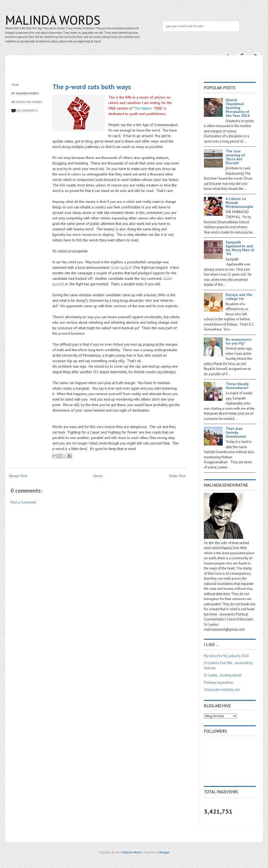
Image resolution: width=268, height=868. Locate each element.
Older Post (177, 476)
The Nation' (143, 108)
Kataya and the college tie (239, 297)
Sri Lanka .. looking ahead (223, 675)
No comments (27, 111)
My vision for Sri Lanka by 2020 (226, 656)
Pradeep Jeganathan (219, 683)
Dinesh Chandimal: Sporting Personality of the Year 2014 (238, 108)
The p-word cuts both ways (92, 87)
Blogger (164, 852)
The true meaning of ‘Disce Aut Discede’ (235, 157)
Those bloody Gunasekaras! (237, 386)
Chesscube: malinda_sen (222, 690)
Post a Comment (23, 502)
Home (98, 476)
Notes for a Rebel (29, 102)
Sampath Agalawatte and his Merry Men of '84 (240, 248)
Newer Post (18, 476)
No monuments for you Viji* (239, 341)
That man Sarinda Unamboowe (236, 432)
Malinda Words (53, 20)
